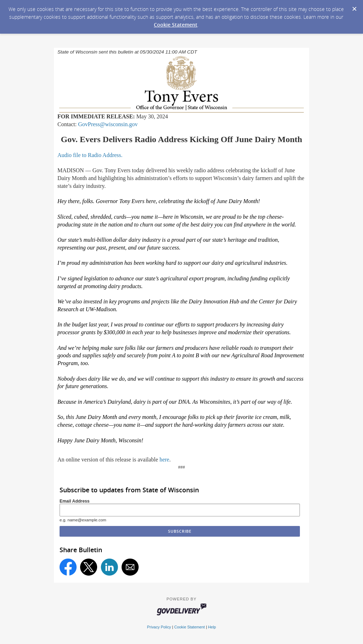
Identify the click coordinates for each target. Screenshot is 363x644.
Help (212, 627)
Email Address (75, 501)
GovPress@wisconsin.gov (108, 124)
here (164, 460)
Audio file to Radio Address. (90, 155)
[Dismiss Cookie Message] (354, 7)
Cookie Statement (176, 25)
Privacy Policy (159, 627)
